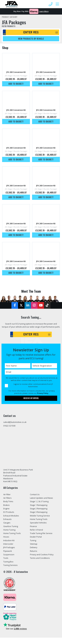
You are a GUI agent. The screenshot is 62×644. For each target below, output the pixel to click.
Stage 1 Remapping (39, 505)
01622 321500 (9, 426)
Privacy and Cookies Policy (42, 554)
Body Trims (8, 501)
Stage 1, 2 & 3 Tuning (39, 501)
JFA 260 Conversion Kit (16, 72)
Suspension (9, 554)
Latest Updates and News (41, 498)
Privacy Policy (43, 393)
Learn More (44, 11)
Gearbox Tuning (11, 526)
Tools (6, 558)
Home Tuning (9, 530)
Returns (34, 551)
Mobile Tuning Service (40, 516)
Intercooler (8, 544)
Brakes (6, 505)
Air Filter (7, 494)
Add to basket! (16, 84)
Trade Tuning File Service (41, 533)
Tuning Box (8, 562)
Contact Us (35, 494)
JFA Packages (9, 547)
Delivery (34, 547)
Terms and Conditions (40, 558)
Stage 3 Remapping (39, 512)
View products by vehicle (31, 39)
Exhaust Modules (11, 516)
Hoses (6, 537)
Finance (33, 526)
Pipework (8, 551)
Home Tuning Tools (12, 533)
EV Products (9, 512)
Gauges (7, 523)
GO (57, 32)
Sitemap (34, 544)
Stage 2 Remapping (39, 509)
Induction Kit (9, 540)
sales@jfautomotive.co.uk (15, 422)
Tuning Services (10, 565)
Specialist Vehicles (38, 523)
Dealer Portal (36, 537)
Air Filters (7, 498)
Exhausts (7, 519)
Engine (6, 509)
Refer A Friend (36, 530)
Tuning (33, 540)
